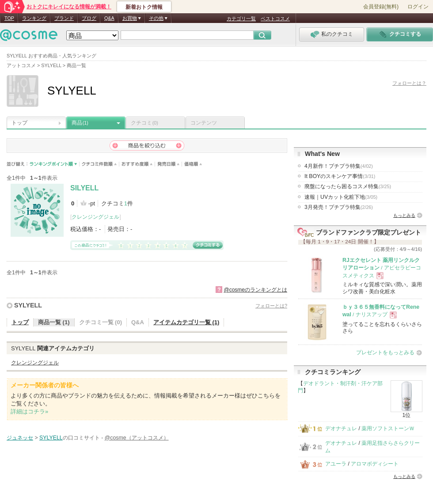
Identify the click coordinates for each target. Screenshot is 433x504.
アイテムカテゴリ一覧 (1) (186, 322)
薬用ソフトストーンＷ (388, 428)
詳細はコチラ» (29, 411)
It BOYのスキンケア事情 (340, 176)
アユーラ (336, 464)
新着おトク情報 (144, 7)
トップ (19, 123)
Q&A (109, 18)
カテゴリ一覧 (241, 19)
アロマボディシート (375, 464)
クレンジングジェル (95, 217)
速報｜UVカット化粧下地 (341, 197)
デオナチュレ (341, 428)
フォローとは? (271, 306)
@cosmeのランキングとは (255, 290)
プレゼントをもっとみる (385, 352)
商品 (80, 123)
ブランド (64, 18)
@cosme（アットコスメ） (137, 438)
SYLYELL (28, 305)
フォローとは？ (409, 83)
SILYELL (84, 188)
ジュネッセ (20, 438)
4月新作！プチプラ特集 (339, 166)
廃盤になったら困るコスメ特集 (348, 186)
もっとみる (404, 215)
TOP (9, 18)
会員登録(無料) (381, 7)
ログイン (418, 7)
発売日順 (169, 164)
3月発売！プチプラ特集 (339, 207)
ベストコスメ (275, 19)
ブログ (89, 18)
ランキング (34, 18)
